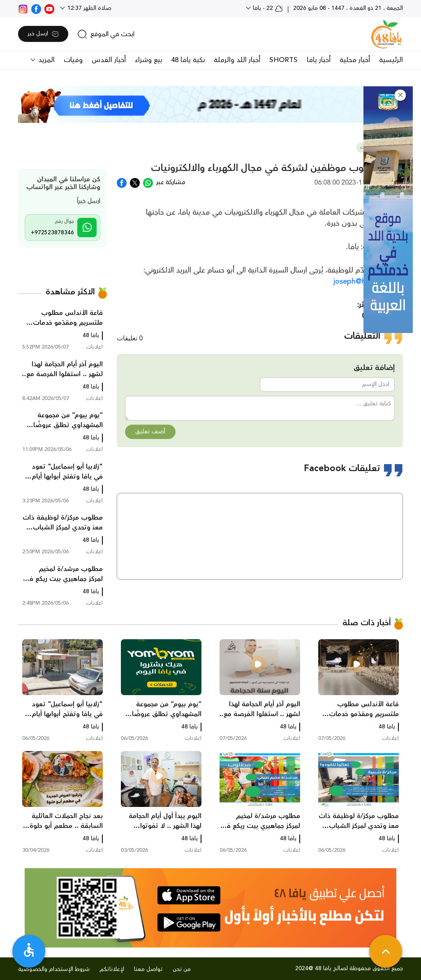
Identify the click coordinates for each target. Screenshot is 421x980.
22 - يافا (267, 8)
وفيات (73, 60)
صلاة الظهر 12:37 (89, 8)
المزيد (45, 60)
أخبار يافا (319, 60)
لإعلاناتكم (112, 969)
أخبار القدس (109, 60)
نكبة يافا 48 (188, 60)
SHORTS (283, 60)
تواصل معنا (148, 969)
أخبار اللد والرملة (237, 60)
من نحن (182, 969)
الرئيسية (391, 60)
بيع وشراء (148, 60)
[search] (106, 34)
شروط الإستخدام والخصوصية (54, 969)
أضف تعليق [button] (150, 432)
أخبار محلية (355, 60)
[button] (400, 95)
